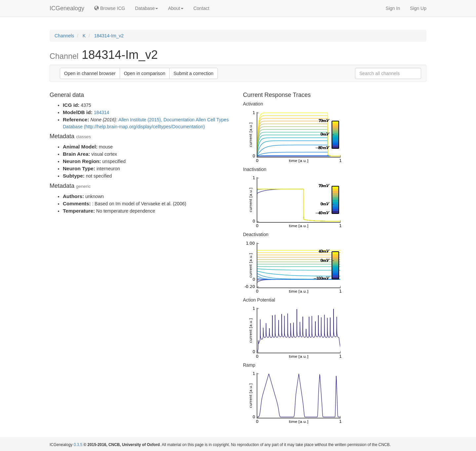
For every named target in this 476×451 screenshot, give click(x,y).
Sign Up (418, 8)
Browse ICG (110, 8)
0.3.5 (78, 445)
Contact (201, 8)
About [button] (176, 8)
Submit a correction (194, 73)
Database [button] (146, 8)
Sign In (393, 8)
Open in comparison (145, 73)
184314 (102, 112)
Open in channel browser (90, 73)
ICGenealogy (67, 8)
